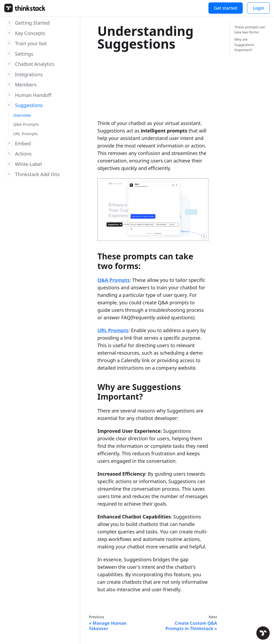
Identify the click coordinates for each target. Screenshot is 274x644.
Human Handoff (33, 95)
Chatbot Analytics (35, 64)
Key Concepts (30, 33)
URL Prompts (25, 134)
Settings (24, 54)
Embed (23, 143)
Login (258, 8)
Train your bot (31, 43)
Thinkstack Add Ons (37, 174)
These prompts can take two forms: (250, 30)
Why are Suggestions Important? (244, 44)
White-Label (28, 164)
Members (26, 85)
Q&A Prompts (26, 124)
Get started (226, 8)
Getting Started (32, 23)
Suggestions (29, 105)
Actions (23, 154)
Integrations (29, 74)
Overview (22, 115)
